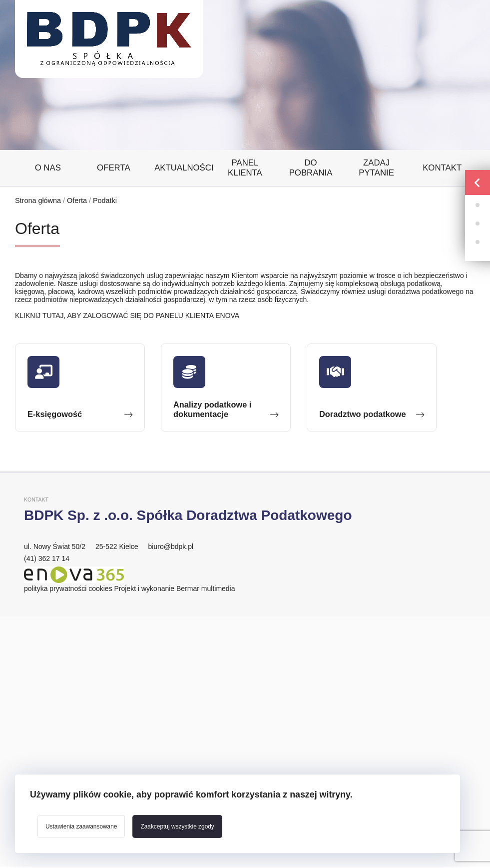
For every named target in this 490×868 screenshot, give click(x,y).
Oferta (114, 168)
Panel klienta (245, 168)
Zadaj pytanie (376, 168)
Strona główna (38, 200)
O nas (48, 168)
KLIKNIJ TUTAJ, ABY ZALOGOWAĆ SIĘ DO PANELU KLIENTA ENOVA (127, 315)
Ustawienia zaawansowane (81, 826)
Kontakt (442, 168)
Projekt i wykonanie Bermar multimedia (175, 588)
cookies (100, 588)
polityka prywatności (55, 588)
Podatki (105, 200)
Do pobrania (311, 168)
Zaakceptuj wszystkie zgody (177, 826)
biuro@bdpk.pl (171, 546)
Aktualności (183, 168)
